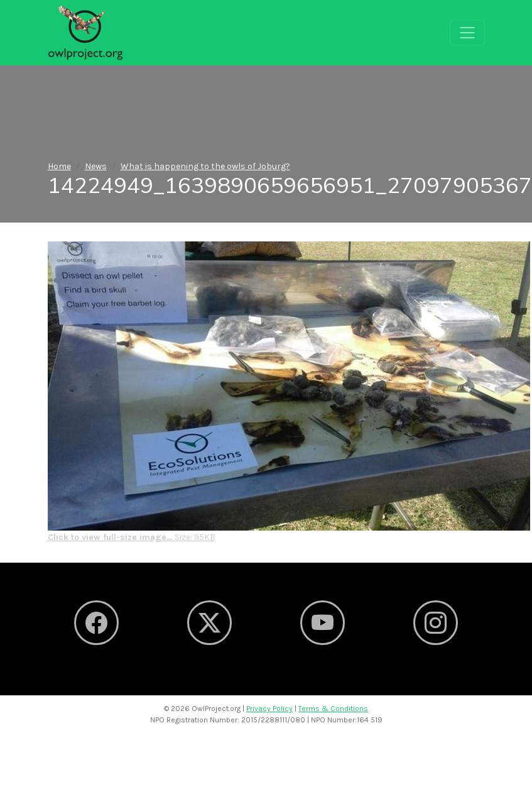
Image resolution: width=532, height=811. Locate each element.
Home (59, 166)
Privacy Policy (269, 709)
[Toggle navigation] (467, 33)
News (96, 166)
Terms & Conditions (333, 709)
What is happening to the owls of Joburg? (205, 166)
